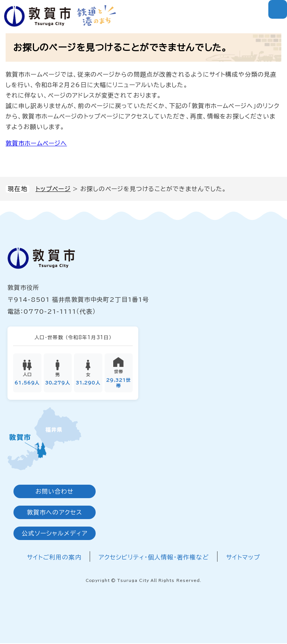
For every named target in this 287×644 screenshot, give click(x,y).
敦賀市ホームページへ (36, 143)
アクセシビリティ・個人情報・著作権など (154, 558)
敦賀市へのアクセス (55, 513)
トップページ (53, 189)
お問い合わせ (55, 492)
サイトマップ (243, 558)
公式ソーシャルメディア (54, 534)
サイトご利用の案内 (54, 558)
